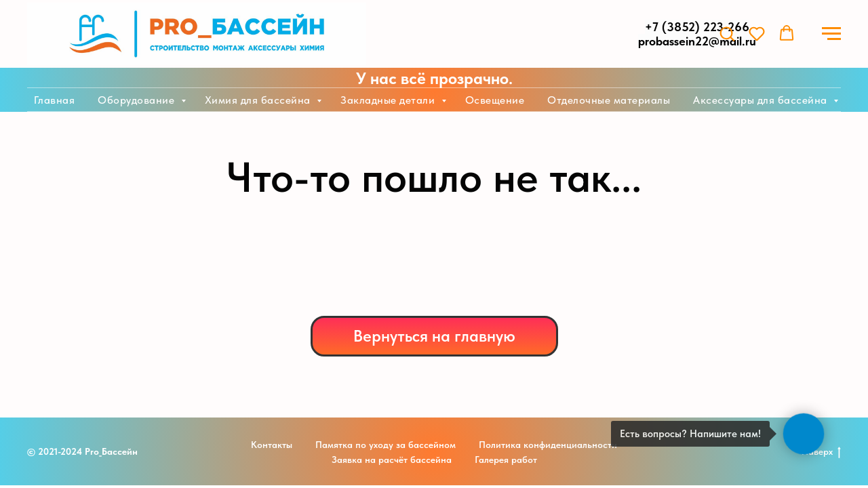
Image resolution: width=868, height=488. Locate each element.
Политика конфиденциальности (548, 445)
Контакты (272, 445)
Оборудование (138, 100)
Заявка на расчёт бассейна (392, 460)
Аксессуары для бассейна (762, 100)
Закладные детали (389, 100)
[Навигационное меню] (831, 34)
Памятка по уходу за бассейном (386, 445)
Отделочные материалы (609, 100)
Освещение (495, 100)
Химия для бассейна (259, 100)
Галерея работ (506, 460)
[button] (727, 33)
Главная (55, 100)
